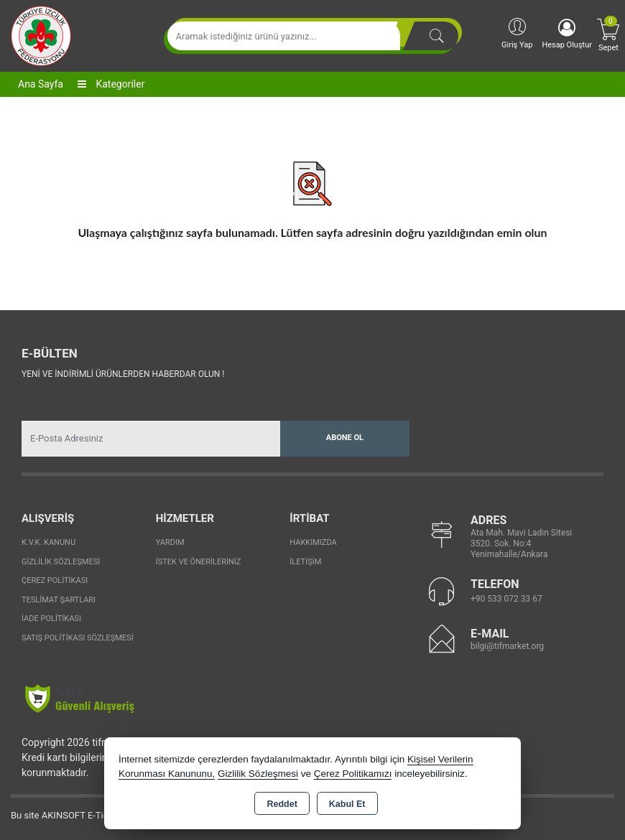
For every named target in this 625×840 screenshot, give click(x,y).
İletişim (305, 562)
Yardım (170, 542)
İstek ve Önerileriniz (199, 562)
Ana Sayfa (41, 84)
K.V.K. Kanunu (48, 542)
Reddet (282, 804)
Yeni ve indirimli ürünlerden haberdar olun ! (123, 374)
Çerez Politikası (55, 580)
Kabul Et (347, 804)
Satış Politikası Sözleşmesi (78, 638)
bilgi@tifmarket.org (507, 646)
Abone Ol (345, 438)
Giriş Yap (517, 33)
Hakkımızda (313, 542)
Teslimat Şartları (59, 600)
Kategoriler (111, 84)
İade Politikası (51, 619)
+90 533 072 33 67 (506, 599)
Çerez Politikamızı (353, 774)
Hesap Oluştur (567, 34)
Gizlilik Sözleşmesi (61, 562)
